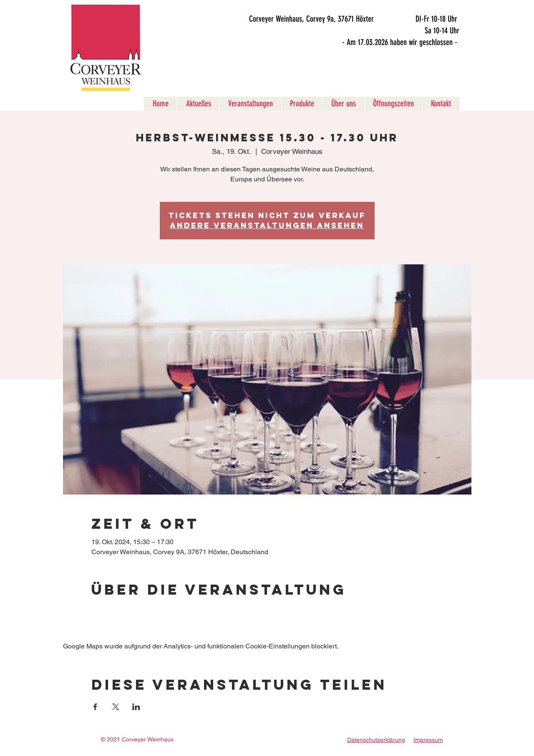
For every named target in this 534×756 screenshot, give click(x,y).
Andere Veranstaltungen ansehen (267, 225)
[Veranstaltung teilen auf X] (116, 707)
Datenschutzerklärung (376, 740)
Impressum (428, 740)
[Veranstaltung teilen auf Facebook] (95, 707)
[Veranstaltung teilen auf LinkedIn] (136, 707)
